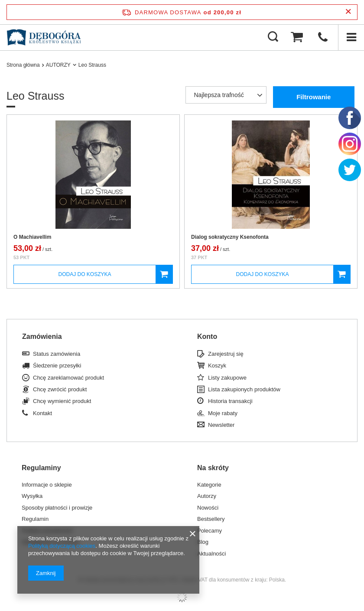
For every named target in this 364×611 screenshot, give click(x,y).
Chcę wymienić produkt (62, 401)
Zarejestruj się (226, 354)
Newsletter (221, 425)
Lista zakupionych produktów (244, 389)
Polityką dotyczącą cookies (62, 546)
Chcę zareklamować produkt (68, 378)
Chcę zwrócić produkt (60, 389)
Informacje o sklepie (47, 485)
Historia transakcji (230, 401)
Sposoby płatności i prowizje (57, 508)
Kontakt (42, 413)
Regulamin (35, 519)
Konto (207, 336)
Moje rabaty (223, 413)
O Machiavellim (32, 237)
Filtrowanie (314, 97)
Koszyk (217, 366)
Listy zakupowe (227, 378)
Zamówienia (42, 336)
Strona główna (23, 65)
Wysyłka (32, 496)
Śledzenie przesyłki (57, 366)
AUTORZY (58, 65)
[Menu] (351, 37)
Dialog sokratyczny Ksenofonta (230, 237)
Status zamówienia (57, 354)
